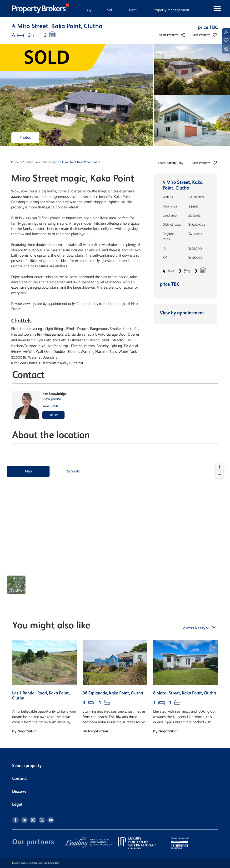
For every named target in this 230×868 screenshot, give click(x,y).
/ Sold (43, 162)
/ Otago (52, 162)
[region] (115, 531)
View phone (52, 399)
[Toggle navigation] (212, 8)
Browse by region (197, 627)
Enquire (53, 415)
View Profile (50, 406)
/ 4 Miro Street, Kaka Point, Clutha (79, 162)
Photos (25, 138)
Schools (73, 471)
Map (28, 471)
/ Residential (30, 162)
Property (17, 162)
